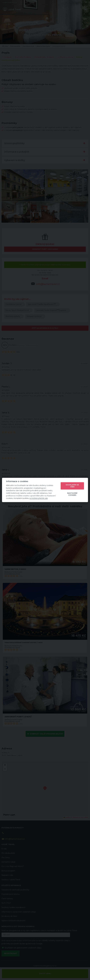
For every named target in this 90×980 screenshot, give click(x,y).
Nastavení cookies (72, 494)
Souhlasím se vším (72, 486)
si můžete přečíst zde (39, 498)
